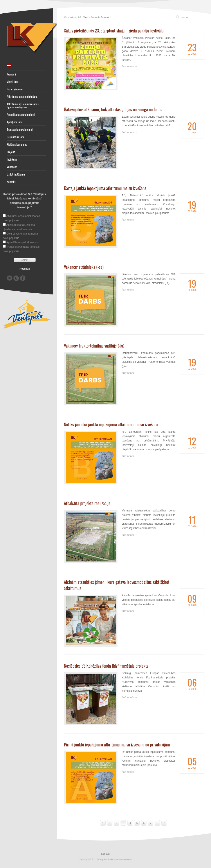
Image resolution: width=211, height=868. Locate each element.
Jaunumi (11, 74)
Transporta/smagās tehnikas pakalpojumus (21, 249)
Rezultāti (25, 269)
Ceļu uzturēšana (16, 137)
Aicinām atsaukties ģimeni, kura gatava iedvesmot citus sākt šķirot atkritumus (117, 585)
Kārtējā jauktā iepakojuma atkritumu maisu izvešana (105, 188)
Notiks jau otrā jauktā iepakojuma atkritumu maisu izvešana (111, 424)
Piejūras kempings (17, 144)
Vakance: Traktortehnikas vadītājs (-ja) (94, 346)
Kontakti (11, 182)
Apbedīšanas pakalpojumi (21, 115)
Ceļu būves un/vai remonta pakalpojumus (20, 236)
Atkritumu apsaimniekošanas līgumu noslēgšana (23, 106)
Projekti (11, 152)
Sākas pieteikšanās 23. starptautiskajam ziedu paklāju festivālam (115, 30)
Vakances (12, 167)
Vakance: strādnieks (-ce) (84, 267)
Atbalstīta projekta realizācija (87, 503)
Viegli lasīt (13, 82)
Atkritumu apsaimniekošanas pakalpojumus (21, 218)
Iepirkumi (12, 159)
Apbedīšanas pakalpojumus (23, 242)
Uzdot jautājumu (16, 174)
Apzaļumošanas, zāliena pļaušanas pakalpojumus (19, 227)
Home (86, 17)
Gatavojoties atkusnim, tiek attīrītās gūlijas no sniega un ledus (113, 109)
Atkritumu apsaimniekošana (22, 97)
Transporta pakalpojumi (20, 129)
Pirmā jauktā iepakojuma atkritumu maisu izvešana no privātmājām (117, 744)
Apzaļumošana (15, 122)
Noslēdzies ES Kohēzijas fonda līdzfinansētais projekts (106, 666)
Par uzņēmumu (15, 89)
